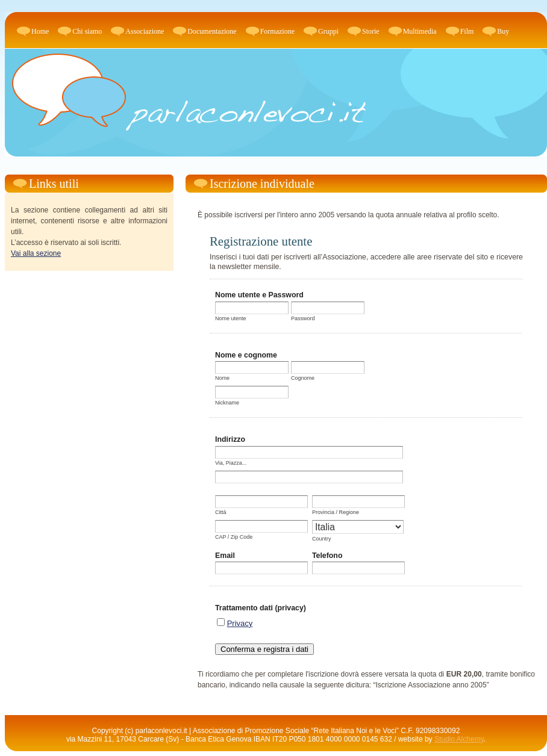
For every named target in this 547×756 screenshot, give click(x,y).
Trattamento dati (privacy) (261, 608)
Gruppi (328, 31)
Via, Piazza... (231, 463)
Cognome (303, 378)
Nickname (227, 403)
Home (40, 31)
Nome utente (231, 318)
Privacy (240, 623)
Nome (222, 378)
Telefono (327, 556)
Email (225, 556)
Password (303, 318)
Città (221, 512)
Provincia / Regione (336, 512)
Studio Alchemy (459, 739)
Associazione (145, 31)
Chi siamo (87, 31)
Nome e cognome (246, 355)
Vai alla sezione (36, 253)
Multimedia (420, 31)
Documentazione (212, 31)
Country (322, 539)
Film (467, 31)
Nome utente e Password (259, 295)
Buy (503, 31)
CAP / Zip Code (234, 537)
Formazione (277, 31)
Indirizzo (230, 439)
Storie (371, 31)
